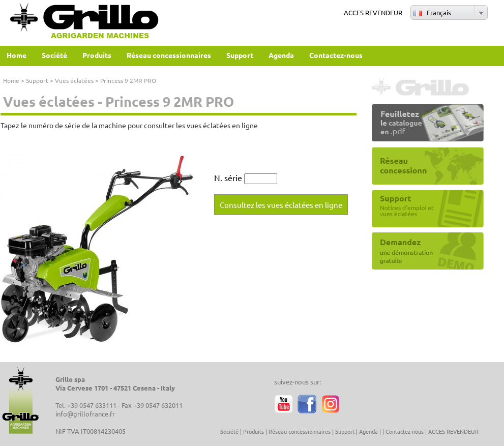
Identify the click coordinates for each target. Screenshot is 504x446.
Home (11, 80)
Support (37, 80)
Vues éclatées (74, 80)
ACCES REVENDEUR (373, 12)
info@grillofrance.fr (85, 414)
